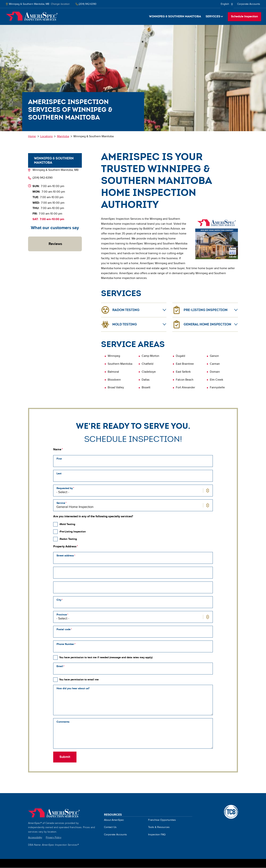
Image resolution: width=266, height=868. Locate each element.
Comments (63, 722)
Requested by (65, 488)
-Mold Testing (67, 524)
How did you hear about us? (73, 688)
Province (62, 615)
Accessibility (35, 838)
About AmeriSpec (114, 820)
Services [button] (213, 16)
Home (32, 16)
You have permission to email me (79, 680)
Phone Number (65, 644)
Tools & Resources (159, 827)
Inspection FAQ (157, 835)
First (59, 459)
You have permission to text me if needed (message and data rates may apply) (106, 657)
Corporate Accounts (249, 4)
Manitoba (63, 136)
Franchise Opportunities (162, 820)
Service (61, 503)
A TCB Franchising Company (231, 807)
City (59, 600)
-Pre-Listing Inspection (72, 532)
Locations (46, 136)
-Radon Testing (68, 539)
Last (59, 473)
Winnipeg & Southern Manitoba (175, 16)
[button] (28, 255)
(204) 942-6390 (43, 178)
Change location (60, 4)
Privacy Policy (54, 838)
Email (60, 666)
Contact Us (110, 827)
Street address (65, 556)
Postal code (64, 629)
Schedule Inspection (244, 17)
